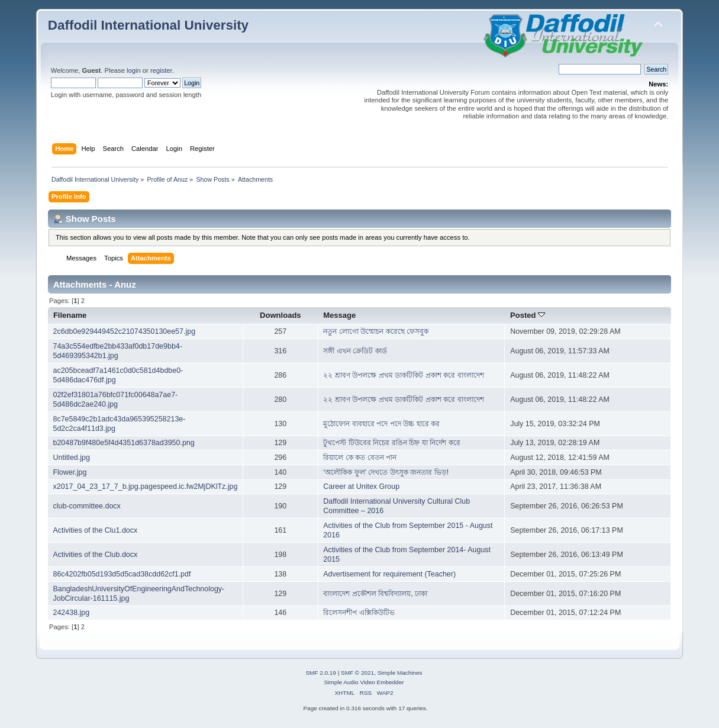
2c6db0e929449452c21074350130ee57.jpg (124, 331)
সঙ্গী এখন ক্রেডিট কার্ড (355, 351)
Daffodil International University (148, 25)
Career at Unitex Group (361, 487)
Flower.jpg (70, 472)
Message (339, 315)
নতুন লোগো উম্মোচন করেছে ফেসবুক (376, 331)
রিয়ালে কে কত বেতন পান (360, 458)
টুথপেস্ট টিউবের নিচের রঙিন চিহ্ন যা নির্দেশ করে (391, 443)
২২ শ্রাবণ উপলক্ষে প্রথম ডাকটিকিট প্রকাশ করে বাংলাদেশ (403, 375)
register (161, 70)
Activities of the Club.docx (95, 555)
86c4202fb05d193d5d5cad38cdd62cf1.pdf (122, 574)
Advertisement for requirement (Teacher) (389, 574)
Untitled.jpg (71, 458)
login (134, 70)
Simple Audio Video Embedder (364, 682)
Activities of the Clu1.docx (95, 530)
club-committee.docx (86, 506)
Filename (70, 315)
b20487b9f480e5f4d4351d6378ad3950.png (123, 443)
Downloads (280, 315)
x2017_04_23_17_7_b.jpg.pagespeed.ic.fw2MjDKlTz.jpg (145, 487)
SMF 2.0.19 (321, 673)
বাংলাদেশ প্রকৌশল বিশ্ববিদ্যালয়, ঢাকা (375, 594)
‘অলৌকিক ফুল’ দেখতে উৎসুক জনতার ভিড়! (386, 472)
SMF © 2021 (357, 673)
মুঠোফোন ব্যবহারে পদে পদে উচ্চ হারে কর (381, 424)
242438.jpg (71, 613)
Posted (528, 315)
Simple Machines (400, 673)
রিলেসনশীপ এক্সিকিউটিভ (359, 613)
